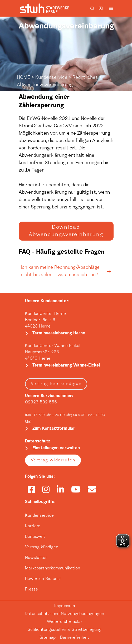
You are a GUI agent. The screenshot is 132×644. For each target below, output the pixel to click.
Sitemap (48, 638)
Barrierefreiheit (75, 638)
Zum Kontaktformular (54, 429)
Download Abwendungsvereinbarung (66, 231)
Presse (31, 589)
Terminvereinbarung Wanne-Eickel (66, 365)
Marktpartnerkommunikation (53, 568)
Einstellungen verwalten (56, 448)
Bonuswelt (35, 537)
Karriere (33, 526)
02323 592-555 (41, 402)
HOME (24, 78)
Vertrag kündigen (42, 547)
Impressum (65, 606)
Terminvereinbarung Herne (59, 333)
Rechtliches (85, 78)
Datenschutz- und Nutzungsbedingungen (64, 614)
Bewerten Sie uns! (43, 579)
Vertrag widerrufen (53, 460)
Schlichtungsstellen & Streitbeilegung (65, 630)
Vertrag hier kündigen (56, 384)
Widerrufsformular (65, 622)
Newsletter (36, 558)
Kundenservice (51, 78)
